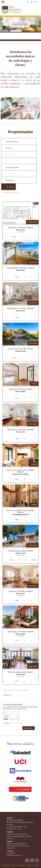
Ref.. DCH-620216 (9, 546)
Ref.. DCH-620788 (9, 384)
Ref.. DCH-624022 (9, 223)
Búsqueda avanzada (10, 192)
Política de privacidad (17, 723)
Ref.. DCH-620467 (9, 506)
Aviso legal (6, 865)
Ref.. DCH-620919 (9, 304)
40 (34, 244)
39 (30, 405)
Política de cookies (32, 865)
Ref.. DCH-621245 (9, 263)
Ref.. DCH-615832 (9, 667)
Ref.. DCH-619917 (8, 587)
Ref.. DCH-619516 (8, 627)
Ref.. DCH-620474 (9, 425)
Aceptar (14, 723)
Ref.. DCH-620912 (9, 344)
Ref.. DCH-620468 (9, 465)
